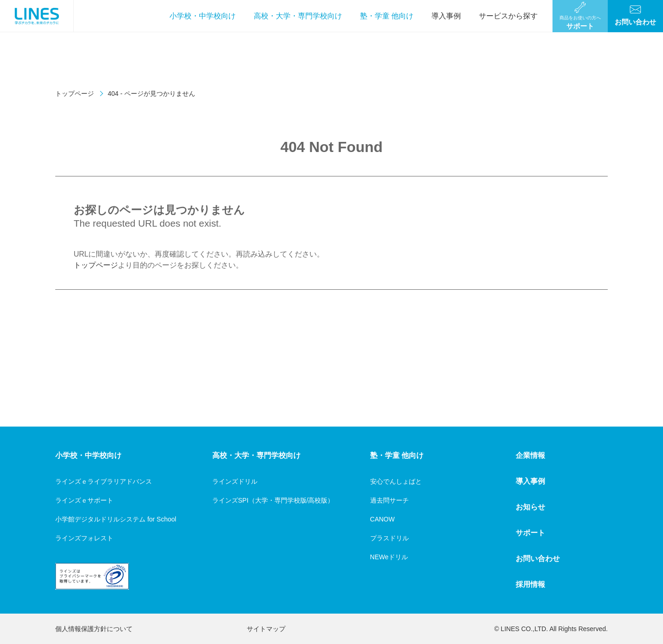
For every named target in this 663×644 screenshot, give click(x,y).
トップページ (75, 94)
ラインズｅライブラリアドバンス (104, 481)
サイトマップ (266, 629)
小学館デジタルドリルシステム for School (116, 519)
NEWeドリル (389, 557)
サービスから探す (508, 16)
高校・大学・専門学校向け (298, 16)
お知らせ (530, 507)
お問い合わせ (538, 559)
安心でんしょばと (396, 481)
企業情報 (530, 455)
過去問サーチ (390, 500)
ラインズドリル (235, 481)
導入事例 (446, 16)
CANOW (383, 519)
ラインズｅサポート (84, 500)
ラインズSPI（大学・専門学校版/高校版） (273, 500)
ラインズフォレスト (84, 538)
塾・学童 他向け (387, 16)
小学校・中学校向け (203, 16)
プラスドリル (390, 538)
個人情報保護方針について (94, 629)
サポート (530, 533)
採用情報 (530, 584)
